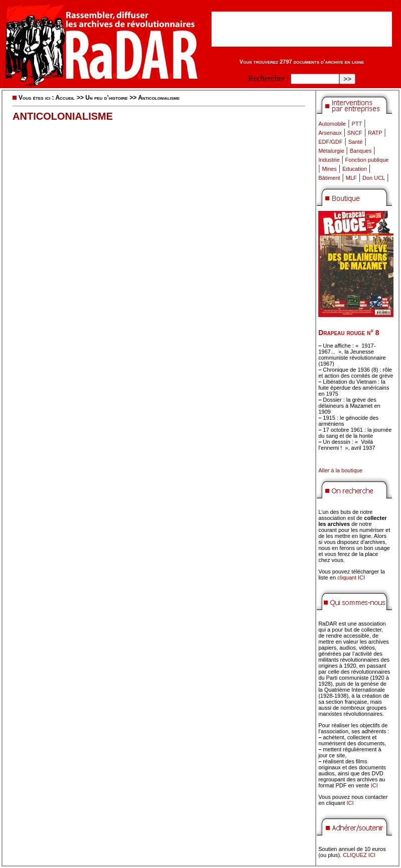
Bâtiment (329, 178)
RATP (375, 133)
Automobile (332, 124)
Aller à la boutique (340, 470)
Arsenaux (330, 133)
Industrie (329, 160)
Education (355, 169)
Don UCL (374, 178)
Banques (361, 151)
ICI (374, 785)
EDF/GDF (330, 142)
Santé (356, 142)
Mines (329, 169)
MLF (351, 178)
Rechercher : (268, 78)
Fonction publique (367, 160)
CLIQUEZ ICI (359, 855)
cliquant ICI (351, 577)
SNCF (355, 133)
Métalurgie (331, 151)
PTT (357, 124)
